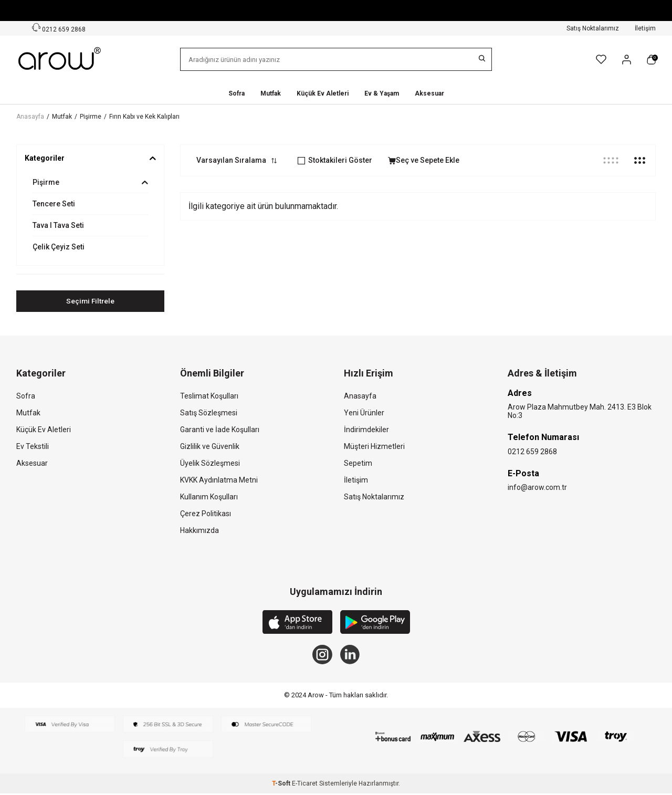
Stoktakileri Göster (335, 160)
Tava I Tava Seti (58, 225)
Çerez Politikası (206, 514)
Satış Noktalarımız (593, 28)
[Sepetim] (651, 60)
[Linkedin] (351, 655)
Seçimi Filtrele (91, 301)
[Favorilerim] (601, 59)
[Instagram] (322, 655)
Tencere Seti (54, 204)
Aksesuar (429, 93)
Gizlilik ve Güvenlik (210, 446)
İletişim (645, 28)
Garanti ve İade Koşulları (220, 430)
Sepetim (358, 463)
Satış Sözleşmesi (209, 413)
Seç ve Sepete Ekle (424, 160)
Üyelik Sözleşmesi (210, 463)
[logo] (60, 59)
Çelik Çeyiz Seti (59, 247)
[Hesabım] (627, 60)
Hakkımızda (199, 530)
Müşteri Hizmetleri (374, 446)
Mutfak (271, 93)
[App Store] (297, 624)
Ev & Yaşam (382, 93)
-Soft (282, 785)
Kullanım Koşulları (209, 497)
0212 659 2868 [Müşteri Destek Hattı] (59, 28)
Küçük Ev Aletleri (323, 93)
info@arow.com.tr (537, 488)
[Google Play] (375, 624)
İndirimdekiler (366, 430)
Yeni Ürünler (364, 413)
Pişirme (91, 117)
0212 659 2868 (532, 452)
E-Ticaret (305, 785)
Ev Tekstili (33, 446)
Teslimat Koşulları (209, 396)
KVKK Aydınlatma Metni (219, 480)
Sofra (237, 93)
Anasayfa (30, 117)
